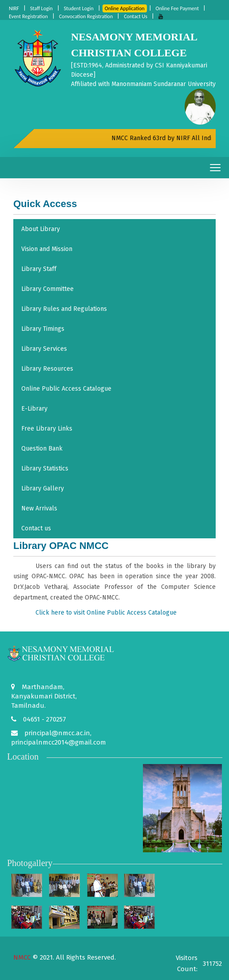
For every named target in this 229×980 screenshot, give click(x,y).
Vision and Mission (47, 249)
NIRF (14, 8)
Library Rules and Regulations (64, 309)
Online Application (125, 8)
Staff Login (41, 8)
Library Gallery (43, 488)
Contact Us (136, 16)
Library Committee (47, 289)
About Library (41, 229)
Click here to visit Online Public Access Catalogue (106, 613)
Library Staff (39, 269)
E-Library (34, 409)
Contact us (36, 528)
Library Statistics (45, 468)
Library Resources (47, 369)
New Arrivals (39, 508)
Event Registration (28, 16)
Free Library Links (47, 429)
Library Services (44, 349)
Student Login (79, 8)
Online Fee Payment (177, 8)
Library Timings (43, 329)
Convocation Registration (86, 16)
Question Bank (42, 449)
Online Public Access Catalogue (66, 389)
